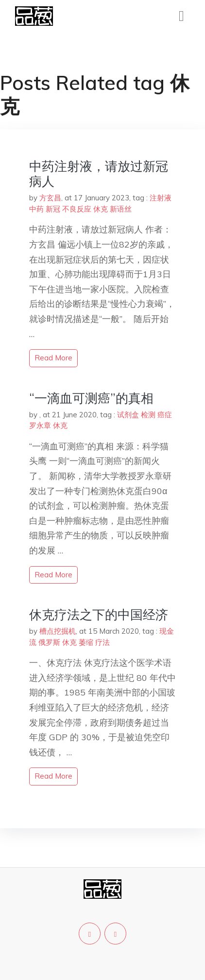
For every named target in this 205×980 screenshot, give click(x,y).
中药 (36, 209)
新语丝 (121, 209)
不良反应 (77, 209)
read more (53, 358)
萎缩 (86, 642)
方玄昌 (50, 198)
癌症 (165, 415)
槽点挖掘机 (58, 631)
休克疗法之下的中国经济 (99, 615)
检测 (148, 415)
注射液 (161, 198)
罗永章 (40, 425)
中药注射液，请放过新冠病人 (99, 174)
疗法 (102, 642)
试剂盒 (128, 415)
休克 (101, 209)
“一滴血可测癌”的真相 (91, 398)
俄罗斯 (49, 642)
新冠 (53, 209)
